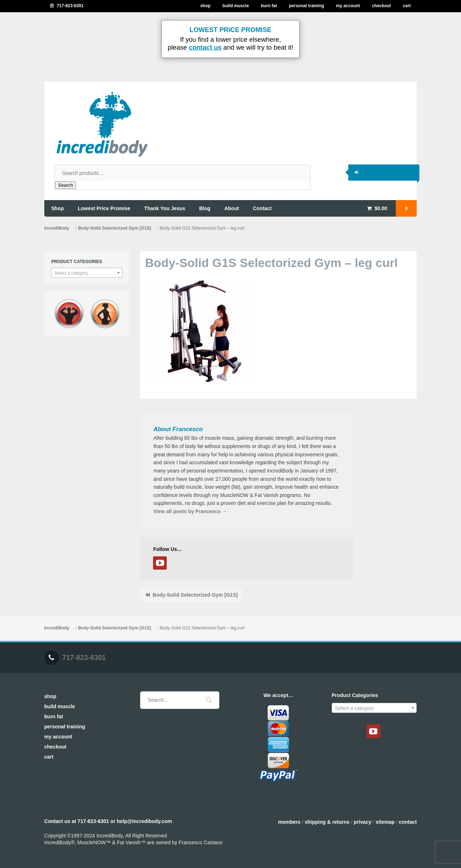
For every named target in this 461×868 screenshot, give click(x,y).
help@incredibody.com (144, 821)
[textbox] (87, 273)
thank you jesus (165, 208)
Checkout (382, 6)
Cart (407, 6)
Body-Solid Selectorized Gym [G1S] (115, 228)
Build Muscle (236, 6)
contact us (205, 48)
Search (66, 185)
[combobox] (87, 273)
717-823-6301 (70, 6)
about (232, 208)
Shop (205, 6)
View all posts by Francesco (190, 511)
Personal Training (306, 6)
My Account (348, 6)
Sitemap (385, 822)
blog (205, 208)
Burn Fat (269, 6)
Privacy (362, 822)
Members (289, 822)
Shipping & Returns (327, 822)
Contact (408, 822)
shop (57, 208)
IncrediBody (57, 228)
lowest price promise (104, 208)
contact (262, 208)
